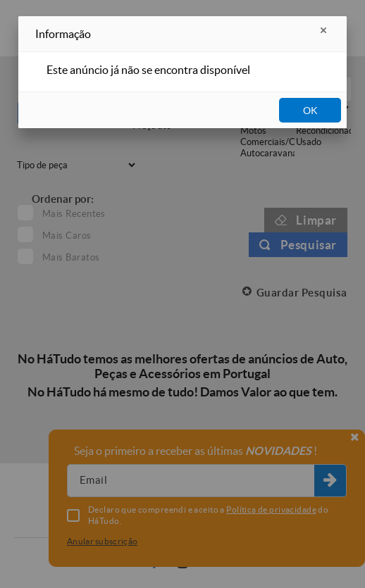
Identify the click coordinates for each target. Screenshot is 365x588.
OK (310, 111)
